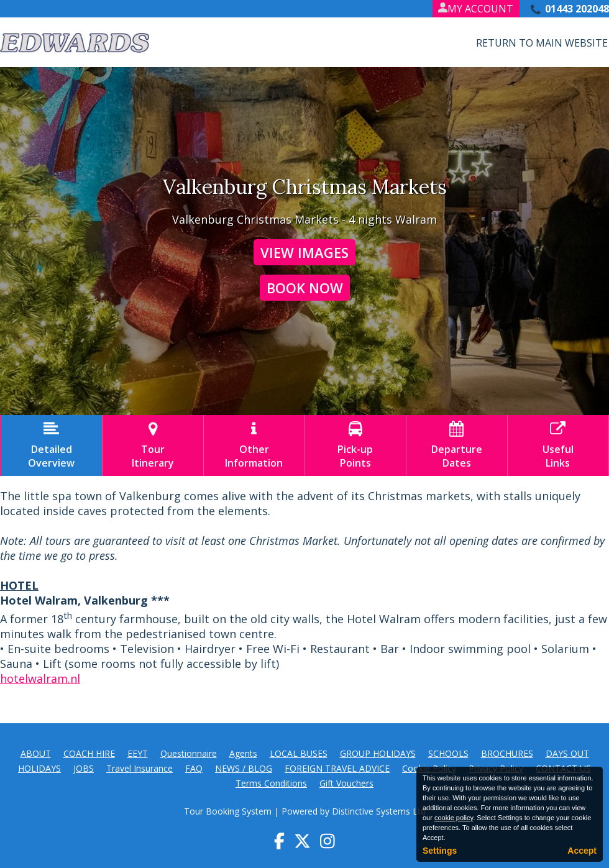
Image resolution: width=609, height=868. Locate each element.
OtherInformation (254, 445)
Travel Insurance (140, 768)
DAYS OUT (567, 753)
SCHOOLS (448, 753)
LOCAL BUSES (299, 753)
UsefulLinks (558, 445)
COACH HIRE (89, 753)
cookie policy (454, 818)
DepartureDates (457, 445)
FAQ (194, 768)
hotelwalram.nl (40, 678)
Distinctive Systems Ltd (379, 811)
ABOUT (36, 753)
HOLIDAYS (39, 768)
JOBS (84, 768)
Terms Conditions (271, 783)
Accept (582, 851)
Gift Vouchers (346, 783)
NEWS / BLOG (244, 768)
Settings (440, 851)
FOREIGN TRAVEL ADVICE (337, 768)
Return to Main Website (542, 43)
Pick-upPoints (355, 445)
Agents (243, 753)
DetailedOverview (52, 445)
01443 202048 (577, 9)
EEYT (138, 753)
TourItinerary (153, 445)
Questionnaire (189, 753)
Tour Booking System (228, 811)
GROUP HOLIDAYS (378, 753)
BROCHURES (507, 753)
